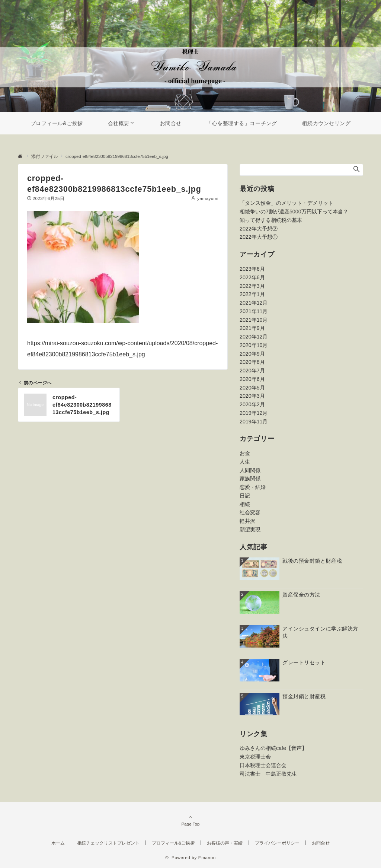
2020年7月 (252, 371)
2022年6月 (252, 277)
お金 (245, 453)
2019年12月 (254, 413)
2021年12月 (254, 303)
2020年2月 (252, 404)
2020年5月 (252, 388)
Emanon (207, 857)
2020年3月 (252, 396)
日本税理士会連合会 (263, 765)
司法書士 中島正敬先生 (268, 774)
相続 (245, 504)
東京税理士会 (255, 757)
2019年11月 (254, 422)
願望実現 (250, 530)
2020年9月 (252, 354)
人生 (245, 462)
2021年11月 (254, 311)
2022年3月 (252, 286)
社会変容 (250, 512)
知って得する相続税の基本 (271, 220)
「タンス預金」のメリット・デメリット (286, 203)
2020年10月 (254, 345)
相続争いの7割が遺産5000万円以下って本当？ (294, 212)
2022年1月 (252, 294)
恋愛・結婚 (253, 487)
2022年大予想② (259, 229)
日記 (245, 496)
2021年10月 (254, 320)
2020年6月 (252, 379)
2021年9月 (252, 328)
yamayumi (208, 198)
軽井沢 (247, 521)
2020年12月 (254, 337)
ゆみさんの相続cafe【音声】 (273, 748)
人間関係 (250, 470)
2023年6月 (252, 269)
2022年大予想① (259, 237)
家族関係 (250, 478)
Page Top (190, 820)
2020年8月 (252, 362)
